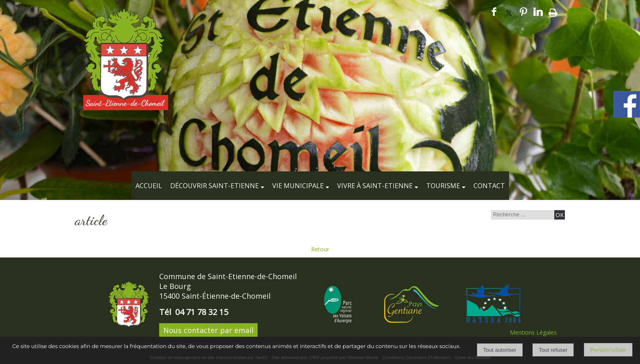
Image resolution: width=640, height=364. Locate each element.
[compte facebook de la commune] (627, 116)
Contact (489, 186)
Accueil (149, 186)
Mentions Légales (533, 332)
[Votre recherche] (522, 214)
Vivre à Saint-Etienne (375, 186)
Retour (320, 249)
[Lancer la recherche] (560, 215)
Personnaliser (608, 350)
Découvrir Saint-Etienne (214, 186)
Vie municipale (298, 186)
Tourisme (443, 186)
